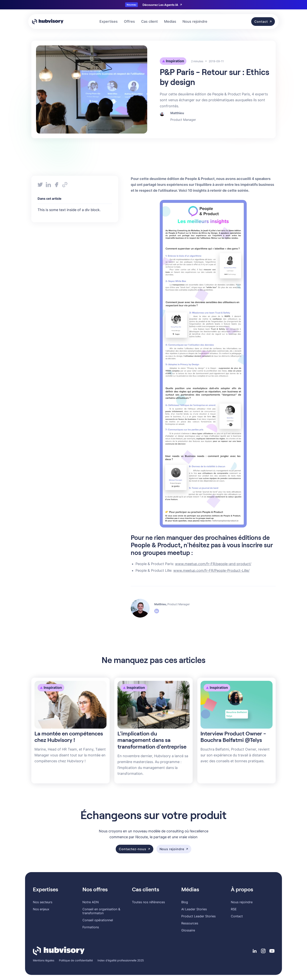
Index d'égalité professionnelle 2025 (121, 960)
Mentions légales (44, 960)
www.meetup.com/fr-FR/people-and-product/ (213, 564)
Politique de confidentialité (76, 960)
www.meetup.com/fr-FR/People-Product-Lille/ (211, 570)
